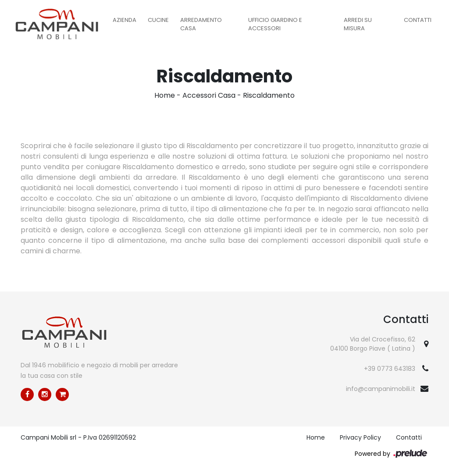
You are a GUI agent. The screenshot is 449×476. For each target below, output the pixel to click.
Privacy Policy (360, 437)
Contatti (418, 20)
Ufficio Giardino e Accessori (275, 24)
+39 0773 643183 (390, 369)
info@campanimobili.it (381, 389)
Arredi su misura (358, 24)
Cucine (158, 20)
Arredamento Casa (201, 24)
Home (165, 95)
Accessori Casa (209, 95)
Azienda (125, 20)
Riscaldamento (269, 95)
